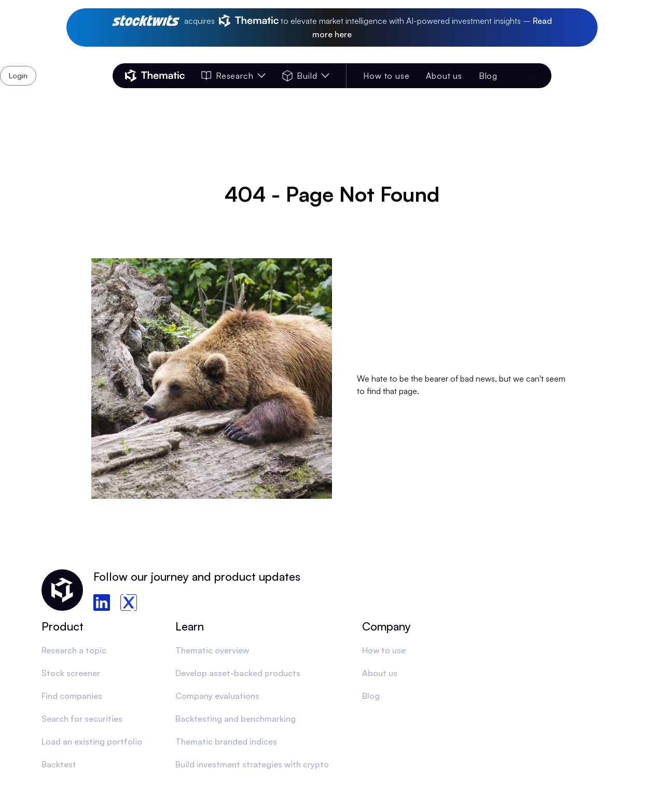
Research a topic (74, 650)
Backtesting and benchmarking (236, 719)
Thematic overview (212, 650)
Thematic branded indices (226, 741)
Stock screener (71, 673)
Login (524, 76)
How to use (386, 76)
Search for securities (82, 719)
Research (233, 76)
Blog (488, 76)
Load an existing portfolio (92, 741)
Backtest (59, 764)
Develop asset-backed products (238, 673)
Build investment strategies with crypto (252, 764)
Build (306, 76)
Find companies (72, 696)
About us (444, 76)
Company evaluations (217, 696)
